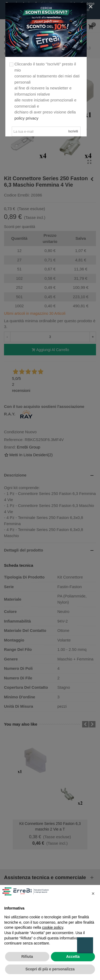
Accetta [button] (73, 957)
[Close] (91, 7)
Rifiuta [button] (27, 957)
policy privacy (26, 118)
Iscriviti (73, 131)
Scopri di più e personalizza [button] (50, 969)
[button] (93, 894)
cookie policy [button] (53, 927)
